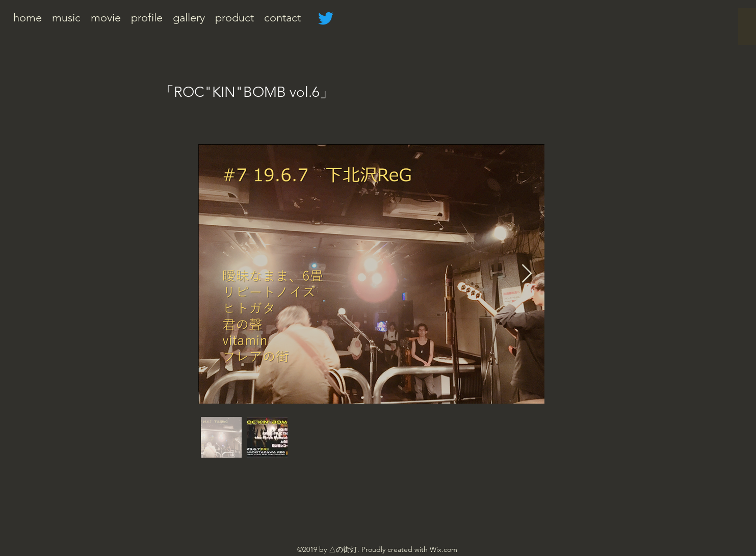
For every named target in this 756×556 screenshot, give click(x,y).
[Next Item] (527, 274)
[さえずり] (326, 18)
